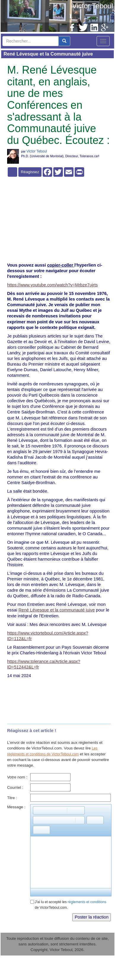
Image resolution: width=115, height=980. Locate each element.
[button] (37, 810)
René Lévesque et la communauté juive (56, 610)
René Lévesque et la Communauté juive (48, 54)
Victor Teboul (92, 6)
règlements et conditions (87, 902)
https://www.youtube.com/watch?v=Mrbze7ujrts (52, 285)
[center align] (64, 41)
